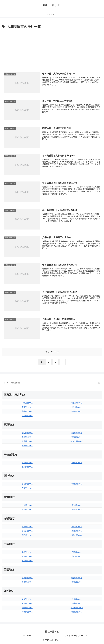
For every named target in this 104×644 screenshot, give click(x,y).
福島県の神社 (77, 412)
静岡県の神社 (27, 510)
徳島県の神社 (27, 578)
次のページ (52, 352)
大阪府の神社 (27, 535)
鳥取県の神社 (27, 552)
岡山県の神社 (27, 561)
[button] (99, 383)
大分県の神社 (77, 599)
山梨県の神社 (27, 467)
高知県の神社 (77, 582)
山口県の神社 (77, 557)
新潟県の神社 (27, 463)
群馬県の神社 (27, 441)
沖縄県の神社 (77, 612)
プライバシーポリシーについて (78, 636)
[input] (52, 383)
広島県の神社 (77, 552)
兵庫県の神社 (77, 527)
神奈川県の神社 (77, 441)
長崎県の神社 (27, 608)
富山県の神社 (27, 484)
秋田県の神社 (77, 403)
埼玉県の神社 (27, 446)
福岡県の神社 (27, 599)
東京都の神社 (77, 437)
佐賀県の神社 (27, 603)
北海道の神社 (27, 403)
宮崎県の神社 (77, 603)
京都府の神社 (27, 531)
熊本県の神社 (27, 612)
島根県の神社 (27, 557)
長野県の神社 (77, 463)
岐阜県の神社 (27, 505)
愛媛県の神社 (77, 578)
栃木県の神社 (27, 437)
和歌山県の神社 (77, 535)
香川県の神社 (27, 582)
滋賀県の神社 (27, 527)
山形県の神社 (77, 407)
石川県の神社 (27, 488)
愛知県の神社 (77, 505)
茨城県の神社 (27, 433)
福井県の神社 (77, 484)
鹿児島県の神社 (77, 608)
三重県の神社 (77, 510)
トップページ (27, 636)
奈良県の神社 (77, 531)
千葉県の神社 (77, 433)
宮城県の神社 (27, 416)
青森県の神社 (27, 407)
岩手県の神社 (27, 412)
